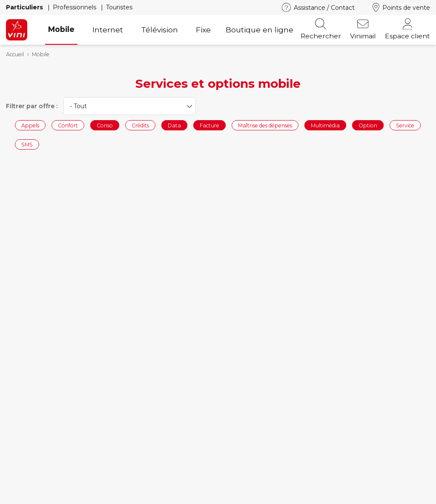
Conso (105, 125)
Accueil (15, 54)
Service (405, 125)
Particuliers (25, 7)
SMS (27, 145)
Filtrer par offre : (32, 106)
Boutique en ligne (260, 30)
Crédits (140, 125)
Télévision (159, 30)
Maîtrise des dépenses (265, 125)
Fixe (203, 30)
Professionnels (75, 7)
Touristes (119, 7)
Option (368, 125)
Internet (108, 30)
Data (174, 125)
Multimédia (325, 125)
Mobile (61, 29)
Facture (209, 125)
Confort (68, 125)
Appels (30, 125)
